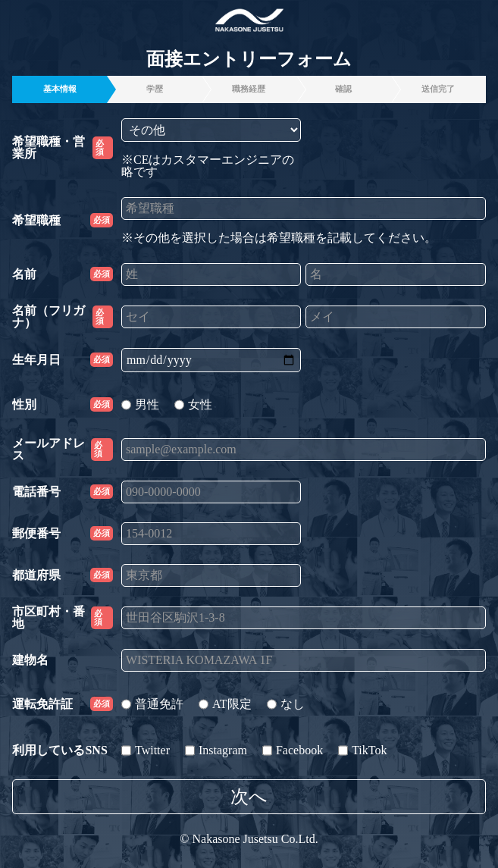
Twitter (146, 750)
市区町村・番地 (62, 618)
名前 (62, 274)
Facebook (293, 750)
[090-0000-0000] (211, 492)
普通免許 (152, 704)
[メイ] (395, 317)
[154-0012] (211, 534)
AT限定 (225, 704)
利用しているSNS (60, 750)
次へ (249, 797)
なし (286, 704)
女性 (193, 404)
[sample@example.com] (304, 450)
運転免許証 (62, 704)
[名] (395, 274)
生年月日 (62, 360)
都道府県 (62, 575)
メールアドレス (62, 450)
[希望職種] (304, 208)
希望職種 (62, 220)
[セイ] (211, 317)
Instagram (216, 750)
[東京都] (211, 575)
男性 (140, 404)
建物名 (30, 660)
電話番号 (62, 492)
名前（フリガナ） (62, 317)
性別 (62, 404)
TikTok (362, 750)
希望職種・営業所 (62, 148)
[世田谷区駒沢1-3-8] (304, 618)
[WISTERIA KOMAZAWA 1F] (304, 660)
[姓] (211, 274)
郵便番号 (62, 533)
